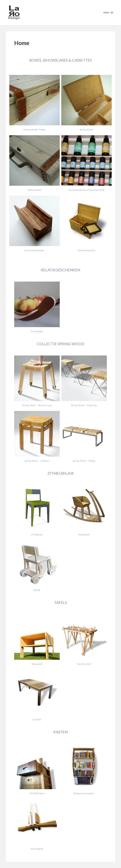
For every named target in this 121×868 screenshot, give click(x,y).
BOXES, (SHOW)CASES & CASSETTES (61, 60)
